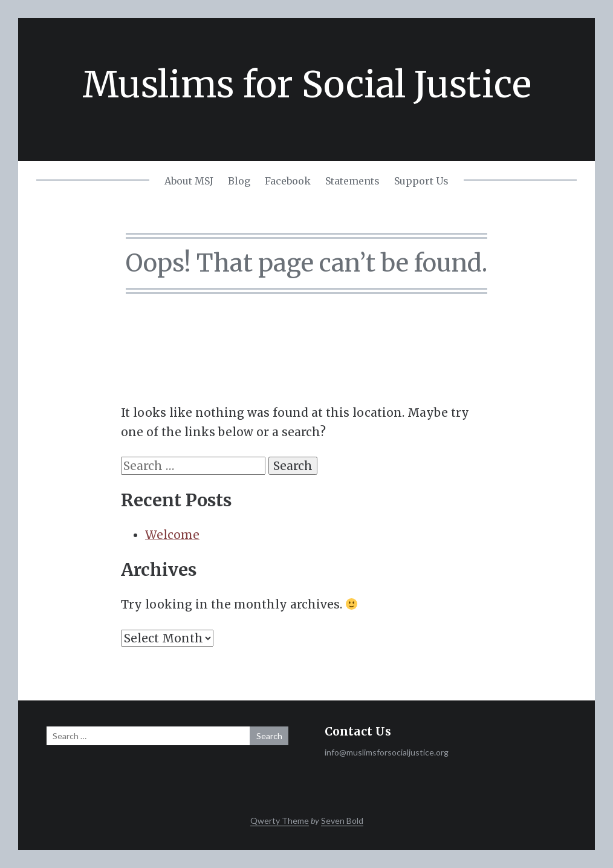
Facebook (288, 181)
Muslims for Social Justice (307, 84)
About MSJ (189, 181)
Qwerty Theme (280, 821)
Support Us (421, 181)
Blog (239, 181)
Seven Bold (342, 821)
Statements (352, 181)
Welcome (172, 535)
